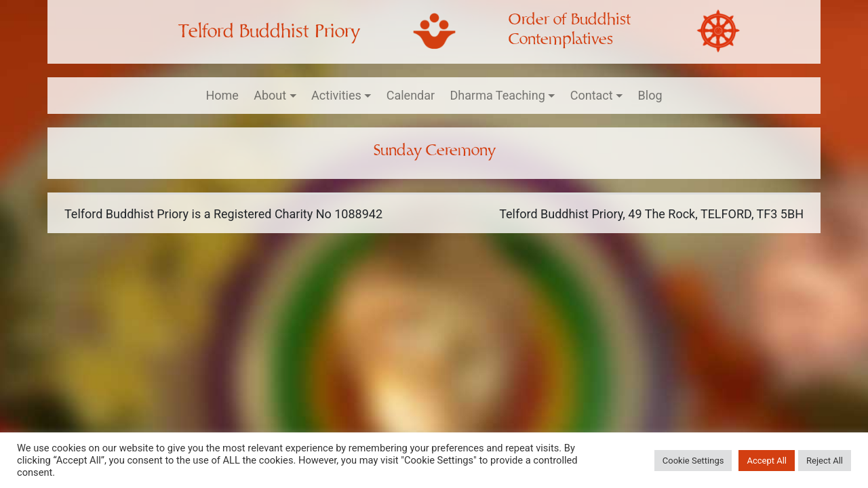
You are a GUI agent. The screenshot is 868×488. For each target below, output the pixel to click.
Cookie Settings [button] (693, 461)
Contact (592, 95)
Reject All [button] (825, 461)
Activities (336, 95)
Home (222, 95)
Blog (650, 95)
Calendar (411, 95)
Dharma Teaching (498, 95)
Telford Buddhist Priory (269, 32)
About (270, 95)
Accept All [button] (767, 461)
